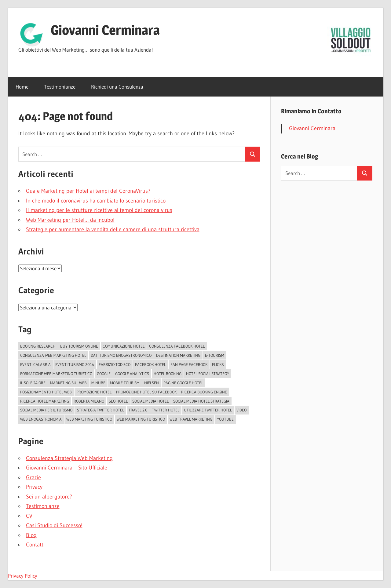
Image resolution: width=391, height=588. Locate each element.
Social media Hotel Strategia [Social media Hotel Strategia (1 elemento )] (201, 401)
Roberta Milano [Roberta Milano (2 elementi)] (89, 401)
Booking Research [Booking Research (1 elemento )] (38, 346)
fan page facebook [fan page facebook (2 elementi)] (189, 364)
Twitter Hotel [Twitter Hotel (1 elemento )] (166, 410)
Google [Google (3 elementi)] (104, 374)
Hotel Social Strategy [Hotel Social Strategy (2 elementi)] (208, 374)
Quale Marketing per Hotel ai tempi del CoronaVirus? (88, 191)
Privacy (34, 487)
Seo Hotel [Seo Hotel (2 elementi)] (118, 401)
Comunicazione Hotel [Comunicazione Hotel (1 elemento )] (124, 346)
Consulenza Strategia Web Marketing (69, 458)
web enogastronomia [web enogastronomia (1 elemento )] (41, 419)
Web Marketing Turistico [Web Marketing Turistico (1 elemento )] (141, 419)
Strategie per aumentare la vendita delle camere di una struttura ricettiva (113, 229)
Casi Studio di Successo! (54, 525)
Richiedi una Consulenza (117, 87)
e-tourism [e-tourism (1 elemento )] (215, 355)
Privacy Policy (23, 576)
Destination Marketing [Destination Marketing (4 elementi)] (178, 355)
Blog (31, 535)
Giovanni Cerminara (105, 30)
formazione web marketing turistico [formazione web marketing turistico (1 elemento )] (56, 374)
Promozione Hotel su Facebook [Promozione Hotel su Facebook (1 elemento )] (146, 392)
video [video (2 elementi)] (241, 410)
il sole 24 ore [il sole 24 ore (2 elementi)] (33, 383)
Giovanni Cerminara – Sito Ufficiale (67, 468)
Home (22, 87)
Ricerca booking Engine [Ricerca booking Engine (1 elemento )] (204, 392)
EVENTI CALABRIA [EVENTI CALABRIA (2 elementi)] (35, 364)
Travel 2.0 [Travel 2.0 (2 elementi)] (138, 410)
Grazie (33, 477)
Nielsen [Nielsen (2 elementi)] (152, 383)
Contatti (35, 545)
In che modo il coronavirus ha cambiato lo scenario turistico (96, 201)
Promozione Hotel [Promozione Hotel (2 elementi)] (94, 392)
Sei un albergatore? (49, 497)
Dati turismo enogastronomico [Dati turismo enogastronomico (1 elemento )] (121, 355)
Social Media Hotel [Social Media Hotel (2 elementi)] (150, 401)
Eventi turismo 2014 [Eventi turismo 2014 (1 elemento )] (75, 364)
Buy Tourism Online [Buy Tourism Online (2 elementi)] (79, 346)
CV (29, 516)
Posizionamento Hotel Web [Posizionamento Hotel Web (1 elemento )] (46, 392)
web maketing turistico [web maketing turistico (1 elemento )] (89, 419)
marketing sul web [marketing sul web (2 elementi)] (68, 383)
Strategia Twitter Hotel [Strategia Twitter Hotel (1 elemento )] (100, 410)
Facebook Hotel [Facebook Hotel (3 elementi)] (150, 364)
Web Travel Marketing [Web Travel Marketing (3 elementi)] (191, 419)
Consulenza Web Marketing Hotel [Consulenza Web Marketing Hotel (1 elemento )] (53, 355)
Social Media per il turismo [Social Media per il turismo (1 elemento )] (46, 410)
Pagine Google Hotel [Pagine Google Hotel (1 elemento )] (183, 383)
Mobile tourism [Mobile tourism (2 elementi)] (125, 383)
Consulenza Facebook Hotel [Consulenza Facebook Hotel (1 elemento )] (177, 346)
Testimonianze (60, 87)
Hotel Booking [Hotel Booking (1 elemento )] (168, 374)
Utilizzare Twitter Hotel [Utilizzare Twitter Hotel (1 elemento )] (208, 410)
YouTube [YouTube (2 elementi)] (225, 419)
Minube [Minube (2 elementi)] (98, 383)
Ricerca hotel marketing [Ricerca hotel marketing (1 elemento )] (45, 401)
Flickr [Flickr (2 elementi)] (218, 364)
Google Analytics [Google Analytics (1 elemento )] (132, 374)
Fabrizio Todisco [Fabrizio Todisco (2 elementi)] (115, 364)
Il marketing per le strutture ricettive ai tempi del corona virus (99, 210)
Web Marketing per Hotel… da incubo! (70, 220)
